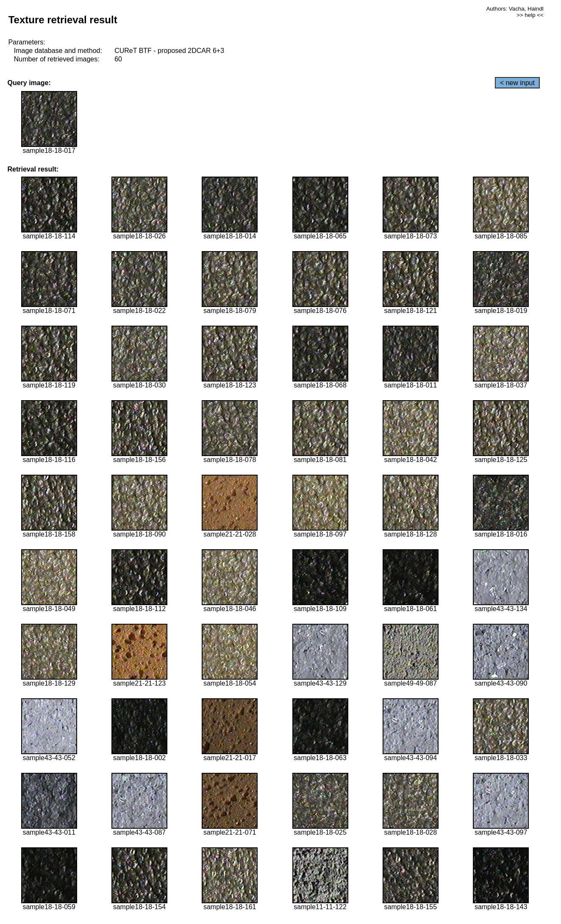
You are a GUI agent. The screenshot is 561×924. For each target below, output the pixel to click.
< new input (517, 83)
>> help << (530, 15)
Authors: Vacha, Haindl (515, 9)
